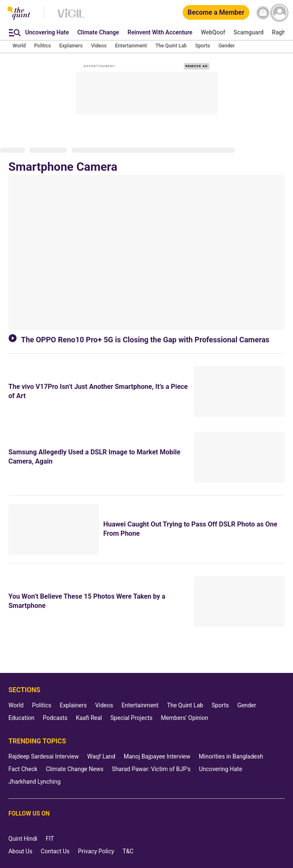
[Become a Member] (216, 13)
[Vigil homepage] (71, 17)
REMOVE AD (197, 66)
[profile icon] (279, 13)
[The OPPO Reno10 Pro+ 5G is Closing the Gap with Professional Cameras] (146, 252)
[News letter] (263, 13)
